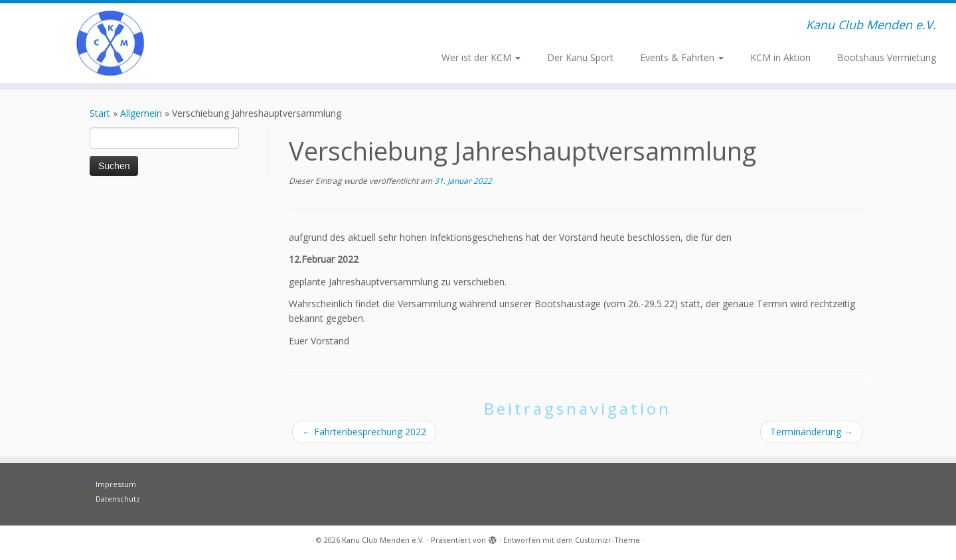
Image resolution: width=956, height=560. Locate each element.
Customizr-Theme (607, 540)
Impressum (116, 484)
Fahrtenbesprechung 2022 (364, 432)
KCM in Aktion (780, 57)
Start (100, 113)
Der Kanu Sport (580, 57)
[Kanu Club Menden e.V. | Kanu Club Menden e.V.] (110, 43)
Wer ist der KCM (481, 57)
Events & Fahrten (682, 57)
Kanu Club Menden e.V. (383, 540)
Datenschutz (118, 499)
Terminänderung (812, 432)
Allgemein (141, 113)
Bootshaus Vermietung (887, 57)
